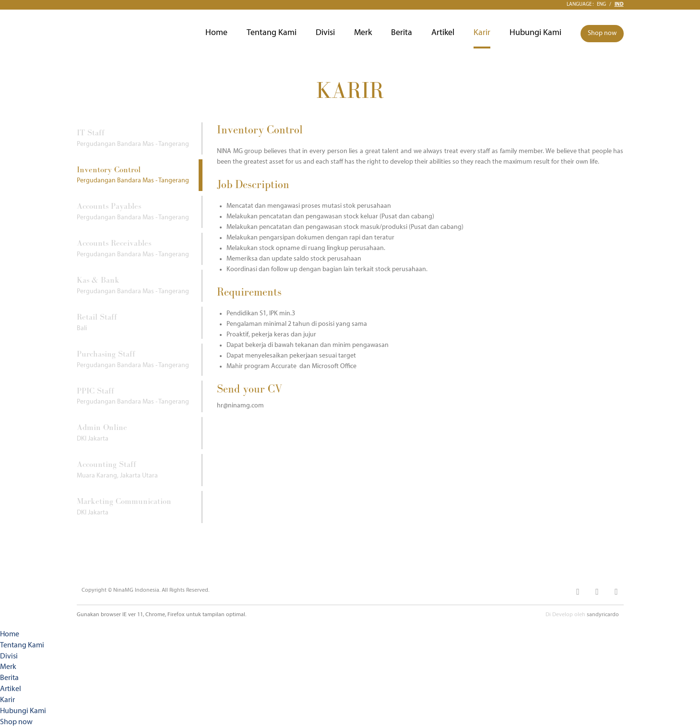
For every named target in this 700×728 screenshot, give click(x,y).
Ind (619, 5)
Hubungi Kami (535, 33)
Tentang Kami (272, 33)
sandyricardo (603, 615)
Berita (402, 33)
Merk (363, 33)
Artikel (443, 33)
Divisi (325, 33)
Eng (601, 5)
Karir (482, 33)
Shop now (602, 33)
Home (216, 33)
